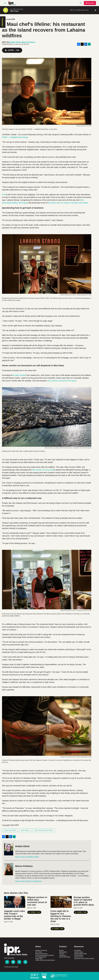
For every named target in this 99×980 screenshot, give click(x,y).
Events (61, 950)
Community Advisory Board (45, 955)
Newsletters (63, 952)
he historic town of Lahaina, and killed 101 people (68, 203)
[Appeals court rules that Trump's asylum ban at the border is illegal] (15, 902)
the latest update (19, 375)
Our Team (39, 952)
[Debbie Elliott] (9, 849)
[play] (6, 10)
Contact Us (63, 955)
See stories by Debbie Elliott (27, 857)
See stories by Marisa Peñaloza (28, 881)
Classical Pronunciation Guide (84, 958)
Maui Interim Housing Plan (43, 470)
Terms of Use (79, 957)
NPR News (25, 830)
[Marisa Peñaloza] (9, 869)
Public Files (39, 958)
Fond (4, 195)
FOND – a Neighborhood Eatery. (15, 137)
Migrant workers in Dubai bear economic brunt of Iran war (37, 901)
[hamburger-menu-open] (5, 3)
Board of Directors (41, 954)
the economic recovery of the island (62, 381)
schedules (3, 22)
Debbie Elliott (15, 42)
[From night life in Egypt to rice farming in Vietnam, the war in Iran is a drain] (61, 902)
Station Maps (79, 952)
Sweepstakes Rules (81, 954)
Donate (91, 3)
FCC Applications (41, 957)
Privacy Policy (79, 955)
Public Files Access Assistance (45, 960)
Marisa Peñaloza (29, 42)
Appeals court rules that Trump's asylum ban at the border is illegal (14, 915)
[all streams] (96, 10)
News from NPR (9, 19)
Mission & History (41, 950)
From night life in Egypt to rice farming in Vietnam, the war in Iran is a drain (61, 916)
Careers (62, 954)
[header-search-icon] (81, 3)
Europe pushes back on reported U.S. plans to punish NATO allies (84, 901)
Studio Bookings (65, 957)
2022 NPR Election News (44, 830)
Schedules (78, 950)
